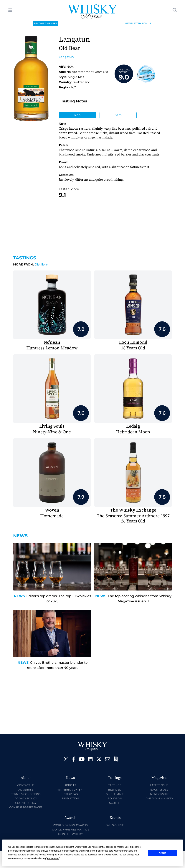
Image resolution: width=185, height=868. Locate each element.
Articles (70, 785)
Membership (159, 794)
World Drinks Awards (70, 825)
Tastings (25, 258)
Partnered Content (70, 790)
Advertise (26, 790)
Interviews (70, 794)
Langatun (66, 57)
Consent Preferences (26, 807)
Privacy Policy (26, 798)
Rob (77, 115)
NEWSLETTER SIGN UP (138, 23)
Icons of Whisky (70, 834)
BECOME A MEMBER (46, 23)
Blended (115, 790)
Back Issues (159, 790)
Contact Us (26, 785)
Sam (118, 115)
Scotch (115, 803)
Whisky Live (115, 825)
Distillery (30, 264)
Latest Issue (159, 785)
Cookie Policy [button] (111, 855)
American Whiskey (159, 798)
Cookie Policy (26, 803)
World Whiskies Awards (70, 830)
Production (70, 798)
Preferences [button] (53, 859)
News (19, 596)
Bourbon (115, 798)
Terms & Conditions (26, 794)
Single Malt (115, 794)
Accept (163, 853)
